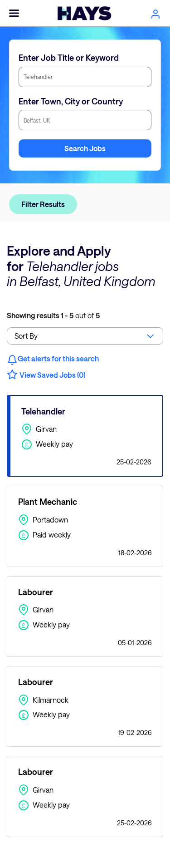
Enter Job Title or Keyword (69, 58)
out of (53, 315)
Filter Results (43, 204)
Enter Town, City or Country (71, 101)
